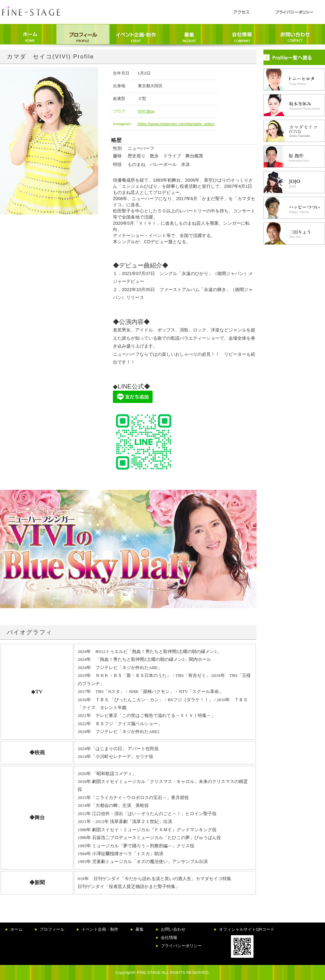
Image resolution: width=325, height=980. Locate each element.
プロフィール (52, 929)
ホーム (16, 929)
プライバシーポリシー (181, 946)
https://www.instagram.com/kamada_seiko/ (176, 124)
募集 (140, 929)
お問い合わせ (173, 929)
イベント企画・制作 (100, 929)
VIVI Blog (146, 111)
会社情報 (169, 938)
